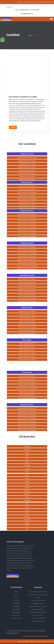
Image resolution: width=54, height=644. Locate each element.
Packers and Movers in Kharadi (27, 385)
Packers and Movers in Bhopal (27, 180)
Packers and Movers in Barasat (27, 189)
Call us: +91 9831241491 (38, 601)
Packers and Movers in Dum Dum (27, 202)
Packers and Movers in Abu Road (27, 408)
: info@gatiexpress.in (38, 603)
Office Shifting (16, 612)
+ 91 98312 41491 (23, 10)
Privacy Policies (16, 615)
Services (16, 598)
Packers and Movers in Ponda (27, 356)
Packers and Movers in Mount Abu (27, 421)
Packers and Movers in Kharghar (27, 324)
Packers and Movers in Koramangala (27, 266)
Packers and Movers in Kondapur (27, 230)
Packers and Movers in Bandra (27, 333)
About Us (16, 595)
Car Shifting (16, 606)
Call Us (13, 127)
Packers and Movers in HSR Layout (27, 259)
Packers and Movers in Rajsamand (27, 430)
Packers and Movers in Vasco (27, 350)
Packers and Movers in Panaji (27, 347)
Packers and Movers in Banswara (27, 411)
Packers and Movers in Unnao (27, 164)
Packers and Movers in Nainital (27, 295)
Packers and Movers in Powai (27, 330)
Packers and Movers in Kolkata (27, 186)
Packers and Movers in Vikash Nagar (27, 158)
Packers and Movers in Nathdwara (27, 424)
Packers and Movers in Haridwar (27, 282)
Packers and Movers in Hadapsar (27, 382)
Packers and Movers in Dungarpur (27, 418)
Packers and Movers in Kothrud (27, 392)
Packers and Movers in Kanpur (27, 173)
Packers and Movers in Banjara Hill (27, 224)
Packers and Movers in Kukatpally (27, 236)
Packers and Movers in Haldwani (27, 292)
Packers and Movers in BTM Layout (27, 269)
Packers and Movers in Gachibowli (27, 233)
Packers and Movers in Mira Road (27, 327)
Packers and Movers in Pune (27, 376)
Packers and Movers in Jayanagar (27, 256)
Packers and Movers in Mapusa (27, 353)
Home (30, 35)
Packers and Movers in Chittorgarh (27, 415)
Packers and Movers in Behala (27, 195)
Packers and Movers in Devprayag (27, 301)
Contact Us (16, 601)
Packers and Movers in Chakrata (27, 298)
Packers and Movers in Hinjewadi (27, 398)
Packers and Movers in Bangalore (27, 247)
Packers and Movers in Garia (27, 205)
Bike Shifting (16, 603)
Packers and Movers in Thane (27, 314)
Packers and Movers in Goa (27, 344)
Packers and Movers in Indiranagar (27, 250)
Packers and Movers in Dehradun (27, 279)
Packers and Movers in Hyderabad (27, 214)
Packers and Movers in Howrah (27, 208)
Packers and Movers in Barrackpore (27, 192)
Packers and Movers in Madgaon (27, 359)
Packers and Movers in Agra (27, 176)
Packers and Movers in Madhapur (27, 227)
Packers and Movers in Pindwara (27, 427)
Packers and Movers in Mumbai (27, 311)
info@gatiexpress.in (27, 14)
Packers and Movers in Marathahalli (27, 253)
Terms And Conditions (16, 618)
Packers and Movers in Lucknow (27, 161)
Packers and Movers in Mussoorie (27, 167)
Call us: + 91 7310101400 (38, 618)
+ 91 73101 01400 (34, 10)
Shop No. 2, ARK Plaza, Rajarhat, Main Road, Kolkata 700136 (38, 595)
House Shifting (16, 609)
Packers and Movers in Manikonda (27, 217)
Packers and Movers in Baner (27, 395)
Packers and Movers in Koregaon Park (27, 389)
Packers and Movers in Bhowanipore (27, 199)
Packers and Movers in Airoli (27, 318)
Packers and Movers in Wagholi (27, 379)
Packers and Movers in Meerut (27, 170)
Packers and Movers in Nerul (27, 321)
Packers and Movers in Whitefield (27, 262)
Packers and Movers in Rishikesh (27, 285)
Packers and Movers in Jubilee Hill (27, 221)
